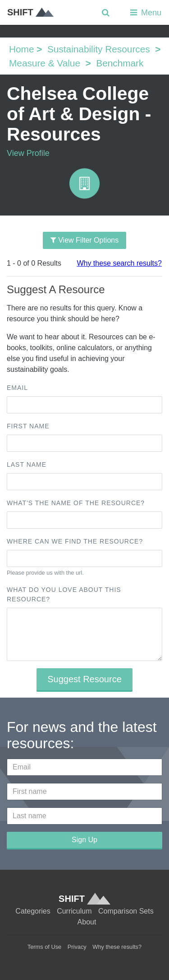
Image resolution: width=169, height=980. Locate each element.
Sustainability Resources (99, 49)
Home (21, 49)
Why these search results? (119, 263)
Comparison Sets (126, 911)
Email (17, 388)
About (87, 922)
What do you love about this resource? (64, 594)
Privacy (77, 947)
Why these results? (117, 947)
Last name (27, 464)
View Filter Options (84, 240)
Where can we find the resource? (75, 541)
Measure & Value (45, 63)
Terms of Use (44, 947)
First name (28, 426)
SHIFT (30, 12)
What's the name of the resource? (76, 503)
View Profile (28, 153)
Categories (33, 911)
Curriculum (74, 911)
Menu (145, 13)
